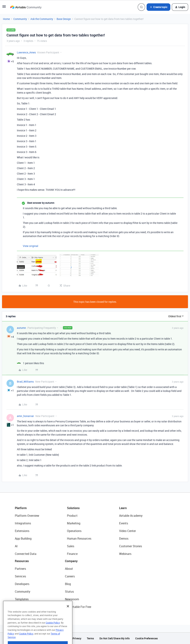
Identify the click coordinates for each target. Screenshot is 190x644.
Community (20, 19)
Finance (72, 554)
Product (72, 516)
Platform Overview (27, 516)
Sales (71, 546)
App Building (23, 538)
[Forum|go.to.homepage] (26, 7)
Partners (20, 569)
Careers (70, 576)
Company (71, 561)
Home (6, 19)
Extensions (22, 531)
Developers (22, 584)
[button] (4, 8)
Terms (90, 638)
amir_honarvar (25, 416)
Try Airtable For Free (78, 607)
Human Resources (79, 538)
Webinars (125, 554)
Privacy (77, 638)
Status (69, 592)
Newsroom (72, 599)
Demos (124, 538)
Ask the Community (42, 19)
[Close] (68, 615)
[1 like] (30, 363)
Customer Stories (131, 546)
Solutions (73, 508)
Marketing (74, 523)
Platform (21, 508)
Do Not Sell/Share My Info (115, 638)
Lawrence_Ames (26, 52)
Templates (22, 599)
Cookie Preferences (146, 638)
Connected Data (26, 554)
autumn (21, 328)
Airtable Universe (26, 607)
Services (20, 576)
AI (16, 546)
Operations (74, 531)
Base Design (64, 19)
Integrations (23, 523)
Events (124, 523)
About (69, 569)
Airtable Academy (131, 516)
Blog (68, 584)
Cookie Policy (53, 632)
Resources (22, 561)
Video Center (127, 531)
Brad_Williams (25, 382)
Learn (123, 508)
